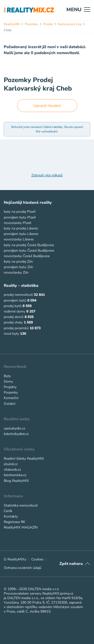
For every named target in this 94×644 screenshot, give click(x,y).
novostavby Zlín (16, 272)
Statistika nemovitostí (21, 505)
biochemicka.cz (15, 475)
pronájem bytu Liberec (21, 234)
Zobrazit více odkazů (47, 175)
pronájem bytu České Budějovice (29, 251)
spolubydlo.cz (14, 428)
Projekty (10, 387)
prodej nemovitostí (18, 295)
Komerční (11, 398)
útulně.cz (11, 464)
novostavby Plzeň (18, 223)
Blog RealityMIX (16, 481)
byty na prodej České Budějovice (29, 245)
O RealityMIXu (15, 559)
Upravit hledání (47, 106)
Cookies (37, 559)
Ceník (8, 511)
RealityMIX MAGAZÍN (21, 527)
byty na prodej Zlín (18, 262)
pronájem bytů (15, 300)
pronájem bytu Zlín (18, 267)
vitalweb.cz (12, 470)
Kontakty (11, 516)
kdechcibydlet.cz (16, 434)
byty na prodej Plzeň (20, 212)
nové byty (11, 334)
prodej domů (14, 317)
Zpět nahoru (71, 564)
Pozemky (11, 392)
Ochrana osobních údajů (23, 568)
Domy (8, 381)
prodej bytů (13, 306)
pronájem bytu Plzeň (20, 217)
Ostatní (10, 404)
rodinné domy (15, 311)
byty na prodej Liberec (21, 228)
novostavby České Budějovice (27, 256)
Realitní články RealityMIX (24, 459)
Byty (7, 376)
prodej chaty (13, 322)
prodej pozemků (16, 328)
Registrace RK (15, 522)
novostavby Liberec (19, 239)
